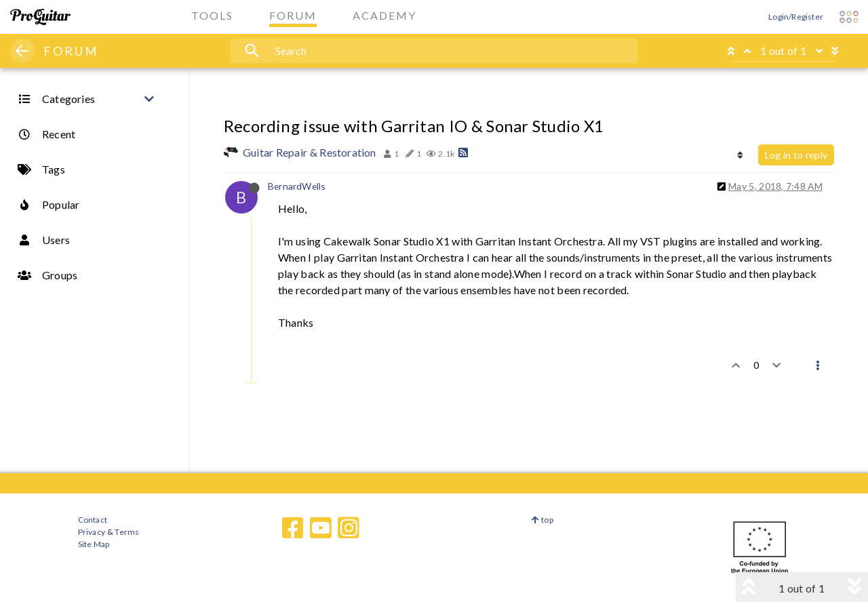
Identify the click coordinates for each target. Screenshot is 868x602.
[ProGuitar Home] (40, 17)
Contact (93, 520)
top (542, 520)
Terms (126, 532)
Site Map (94, 544)
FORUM (71, 51)
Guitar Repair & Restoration (310, 152)
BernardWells (297, 186)
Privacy (92, 532)
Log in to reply (796, 155)
